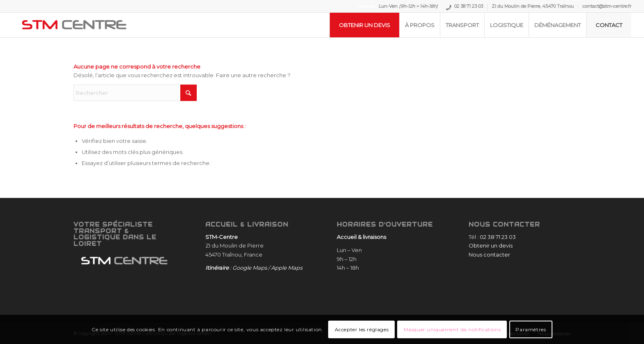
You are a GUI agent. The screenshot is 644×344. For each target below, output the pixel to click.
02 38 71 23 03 (469, 7)
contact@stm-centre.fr (607, 6)
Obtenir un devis (491, 245)
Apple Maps (287, 268)
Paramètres (531, 329)
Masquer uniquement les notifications (452, 329)
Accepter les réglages (362, 329)
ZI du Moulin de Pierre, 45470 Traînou (533, 6)
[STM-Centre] (74, 25)
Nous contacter (489, 255)
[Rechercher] (135, 93)
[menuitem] (465, 8)
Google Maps (250, 268)
